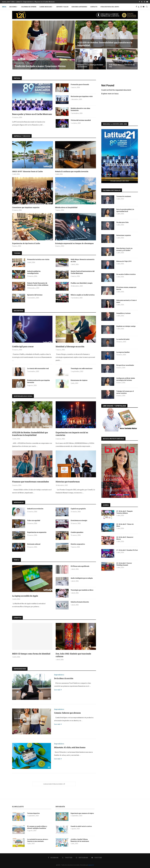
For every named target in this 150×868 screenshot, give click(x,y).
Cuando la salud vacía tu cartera (81, 826)
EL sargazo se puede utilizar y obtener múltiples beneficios (37, 827)
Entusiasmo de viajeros (79, 380)
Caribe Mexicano (46, 7)
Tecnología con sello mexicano (82, 368)
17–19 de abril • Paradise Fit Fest (127, 550)
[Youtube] (147, 2)
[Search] (147, 7)
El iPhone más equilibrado (80, 566)
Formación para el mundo (80, 84)
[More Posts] (54, 784)
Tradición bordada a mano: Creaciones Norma (40, 66)
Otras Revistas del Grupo (110, 7)
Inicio (4, 7)
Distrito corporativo (78, 544)
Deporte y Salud (62, 7)
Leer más (58, 690)
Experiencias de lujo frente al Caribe (26, 243)
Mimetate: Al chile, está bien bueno (70, 747)
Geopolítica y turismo (123, 313)
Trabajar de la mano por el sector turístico (125, 392)
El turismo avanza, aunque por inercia (126, 288)
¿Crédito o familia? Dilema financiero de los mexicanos (80, 840)
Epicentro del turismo (35, 295)
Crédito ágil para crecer (23, 346)
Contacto (94, 7)
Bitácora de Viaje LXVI (124, 261)
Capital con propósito (78, 509)
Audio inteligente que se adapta (82, 578)
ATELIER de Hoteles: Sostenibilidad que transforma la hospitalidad (30, 434)
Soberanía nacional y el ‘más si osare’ (126, 301)
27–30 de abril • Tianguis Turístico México (124, 512)
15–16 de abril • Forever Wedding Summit (124, 564)
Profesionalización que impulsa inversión (38, 381)
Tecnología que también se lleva (82, 590)
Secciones (13, 7)
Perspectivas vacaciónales (125, 365)
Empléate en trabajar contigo (126, 326)
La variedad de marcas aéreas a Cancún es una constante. (38, 840)
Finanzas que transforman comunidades (31, 482)
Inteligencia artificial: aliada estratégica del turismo (126, 379)
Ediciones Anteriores (79, 7)
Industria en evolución (35, 509)
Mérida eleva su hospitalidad (66, 207)
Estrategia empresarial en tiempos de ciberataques (74, 243)
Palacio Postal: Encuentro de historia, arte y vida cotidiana (38, 284)
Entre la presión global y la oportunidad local (125, 210)
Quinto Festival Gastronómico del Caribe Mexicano (83, 272)
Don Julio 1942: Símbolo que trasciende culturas (73, 655)
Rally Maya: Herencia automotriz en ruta (122, 66)
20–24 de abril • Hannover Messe (125, 538)
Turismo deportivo (33, 813)
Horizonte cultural (34, 544)
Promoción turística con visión (38, 259)
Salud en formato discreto (80, 602)
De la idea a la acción (64, 678)
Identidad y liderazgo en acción (70, 346)
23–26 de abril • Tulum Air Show (125, 525)
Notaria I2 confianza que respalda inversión (72, 171)
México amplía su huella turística (83, 295)
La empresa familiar (123, 352)
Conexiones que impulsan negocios (26, 207)
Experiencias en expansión (37, 532)
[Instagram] (144, 2)
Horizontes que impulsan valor (82, 96)
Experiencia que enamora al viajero (82, 813)
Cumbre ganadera (77, 532)
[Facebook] (139, 2)
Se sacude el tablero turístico (126, 274)
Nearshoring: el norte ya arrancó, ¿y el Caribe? (124, 249)
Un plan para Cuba (122, 222)
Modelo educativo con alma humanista (80, 109)
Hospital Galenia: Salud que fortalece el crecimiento (90, 66)
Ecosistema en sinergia (79, 520)
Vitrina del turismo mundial (81, 120)
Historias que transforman (68, 482)
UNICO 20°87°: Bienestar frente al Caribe (27, 171)
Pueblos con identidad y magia (82, 283)
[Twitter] (142, 2)
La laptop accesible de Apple (25, 596)
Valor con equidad (34, 520)
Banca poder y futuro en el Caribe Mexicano (32, 114)
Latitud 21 (91, 865)
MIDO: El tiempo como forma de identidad (31, 654)
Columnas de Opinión (29, 7)
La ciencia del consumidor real (38, 368)
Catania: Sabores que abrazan (67, 713)
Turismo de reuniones (124, 196)
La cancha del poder (123, 339)
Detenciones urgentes (124, 235)
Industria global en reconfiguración (34, 272)
